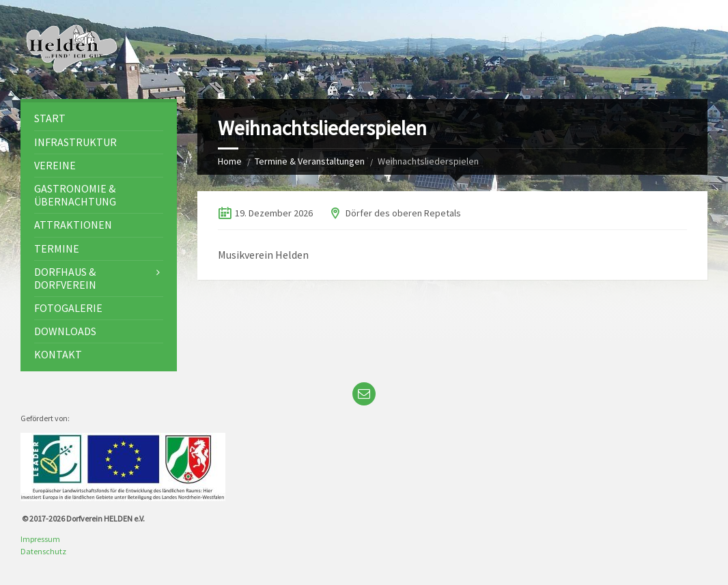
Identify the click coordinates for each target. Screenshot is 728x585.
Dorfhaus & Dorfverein (65, 278)
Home (230, 161)
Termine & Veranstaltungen (310, 161)
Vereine (55, 165)
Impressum (40, 539)
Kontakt (58, 354)
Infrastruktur (75, 142)
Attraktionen (73, 225)
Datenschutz (43, 551)
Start (50, 118)
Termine (57, 248)
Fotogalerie (68, 308)
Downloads (65, 331)
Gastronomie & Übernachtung (75, 195)
